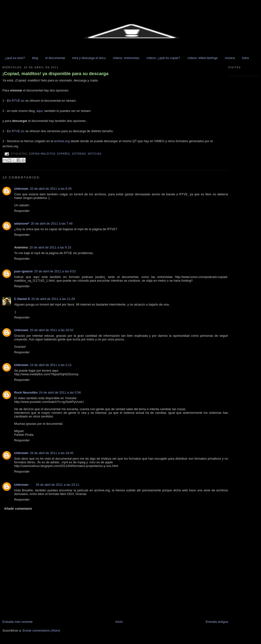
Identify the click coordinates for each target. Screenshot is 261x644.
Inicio (119, 622)
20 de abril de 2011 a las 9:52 (55, 271)
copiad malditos (42, 154)
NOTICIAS (95, 154)
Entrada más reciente (18, 622)
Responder (22, 211)
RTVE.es (18, 101)
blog (35, 58)
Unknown (21, 189)
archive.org (62, 141)
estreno (79, 154)
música (230, 58)
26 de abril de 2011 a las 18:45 (52, 453)
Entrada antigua (217, 622)
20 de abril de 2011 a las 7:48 (52, 223)
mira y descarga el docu (89, 58)
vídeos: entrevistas (126, 58)
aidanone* (22, 223)
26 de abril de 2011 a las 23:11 (58, 485)
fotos (245, 58)
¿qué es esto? (15, 58)
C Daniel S (22, 299)
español (64, 154)
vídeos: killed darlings (202, 58)
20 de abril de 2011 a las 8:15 (50, 247)
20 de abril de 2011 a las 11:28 (53, 299)
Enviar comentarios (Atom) (41, 630)
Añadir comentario (18, 509)
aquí (39, 111)
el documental (55, 58)
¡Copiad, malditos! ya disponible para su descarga (55, 74)
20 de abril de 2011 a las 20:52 (52, 330)
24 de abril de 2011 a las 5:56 (60, 392)
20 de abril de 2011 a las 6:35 (51, 189)
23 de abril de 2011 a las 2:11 (51, 365)
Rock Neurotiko (26, 392)
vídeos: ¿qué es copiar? (163, 58)
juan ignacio (23, 271)
